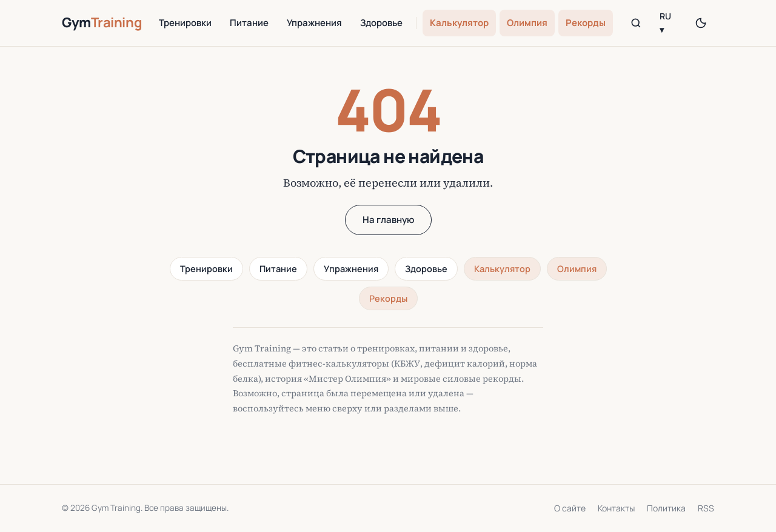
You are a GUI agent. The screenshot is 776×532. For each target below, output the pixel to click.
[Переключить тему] (701, 23)
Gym (102, 22)
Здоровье (381, 23)
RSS (706, 508)
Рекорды (586, 23)
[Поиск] (636, 23)
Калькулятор (459, 23)
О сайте (570, 508)
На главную (388, 220)
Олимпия (527, 23)
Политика (666, 508)
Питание (249, 23)
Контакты (616, 508)
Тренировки (185, 23)
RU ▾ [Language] (665, 23)
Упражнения (314, 23)
